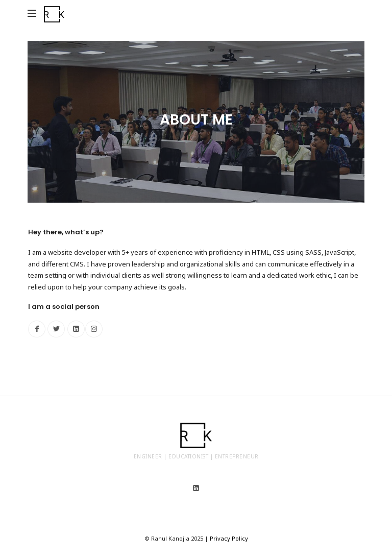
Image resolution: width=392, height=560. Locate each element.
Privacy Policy (229, 538)
